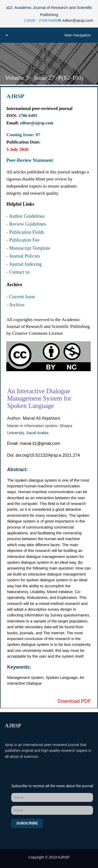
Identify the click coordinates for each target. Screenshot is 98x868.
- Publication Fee (23, 240)
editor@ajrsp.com (75, 20)
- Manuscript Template (28, 248)
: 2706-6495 (27, 116)
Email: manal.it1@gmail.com (34, 443)
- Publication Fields (25, 232)
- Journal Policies (23, 256)
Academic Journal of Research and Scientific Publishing (49, 10)
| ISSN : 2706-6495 (41, 20)
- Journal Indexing (24, 264)
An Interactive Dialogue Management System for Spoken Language (39, 398)
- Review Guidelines (26, 224)
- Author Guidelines (25, 216)
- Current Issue (21, 297)
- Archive (15, 305)
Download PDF (74, 701)
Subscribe (27, 823)
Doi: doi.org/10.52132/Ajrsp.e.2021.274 (43, 455)
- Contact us (18, 272)
